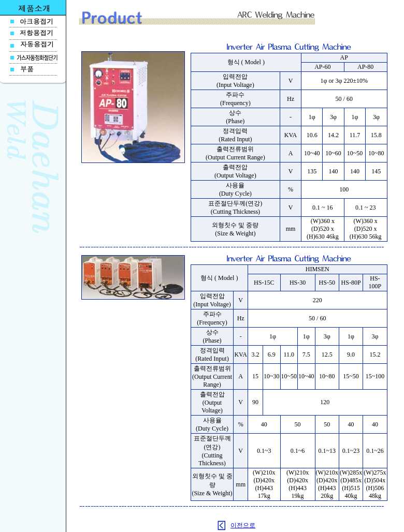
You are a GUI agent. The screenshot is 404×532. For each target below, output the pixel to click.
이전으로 (243, 525)
